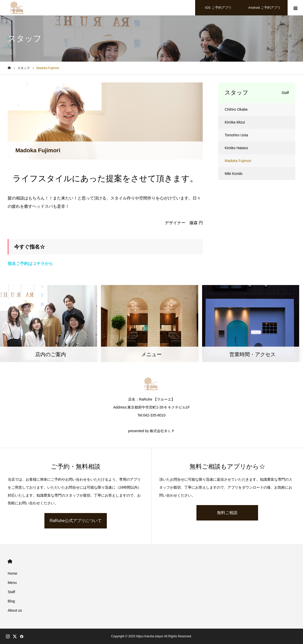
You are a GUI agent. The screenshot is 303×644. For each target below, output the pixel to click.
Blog (11, 601)
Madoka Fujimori (238, 161)
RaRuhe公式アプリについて (76, 521)
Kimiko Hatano (236, 148)
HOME (10, 561)
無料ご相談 (227, 513)
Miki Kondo (234, 174)
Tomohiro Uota (236, 135)
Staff (11, 592)
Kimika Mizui (235, 122)
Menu (12, 583)
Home (12, 573)
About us (15, 610)
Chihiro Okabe (236, 109)
